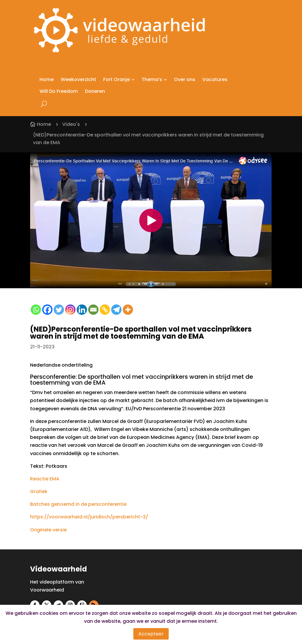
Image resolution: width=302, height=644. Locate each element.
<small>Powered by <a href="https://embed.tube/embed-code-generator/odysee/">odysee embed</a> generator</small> (151, 220)
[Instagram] (70, 310)
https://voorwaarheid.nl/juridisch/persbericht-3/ (89, 517)
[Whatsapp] (36, 310)
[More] (128, 310)
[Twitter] (59, 310)
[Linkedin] (82, 310)
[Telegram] (116, 310)
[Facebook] (47, 310)
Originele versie (48, 530)
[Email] (93, 310)
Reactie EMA (45, 479)
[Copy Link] (105, 310)
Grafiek (39, 491)
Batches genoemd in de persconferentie (78, 504)
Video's (71, 124)
